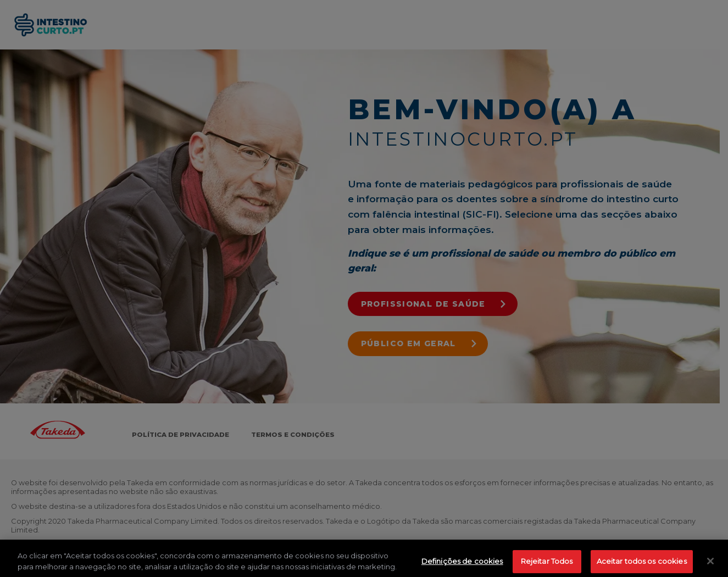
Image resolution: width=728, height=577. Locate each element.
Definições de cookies (462, 563)
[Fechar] (710, 563)
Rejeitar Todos (547, 563)
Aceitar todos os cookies (642, 563)
